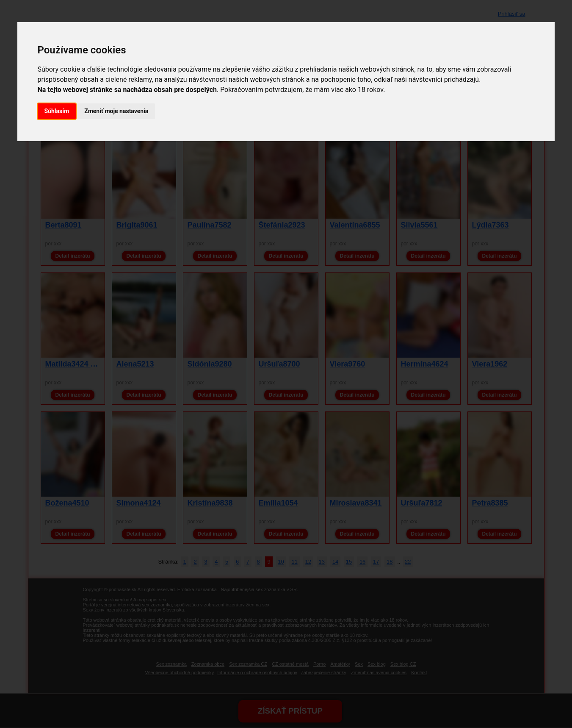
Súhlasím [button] (57, 111)
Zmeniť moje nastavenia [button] (116, 111)
